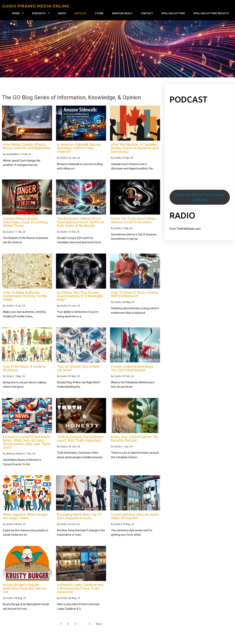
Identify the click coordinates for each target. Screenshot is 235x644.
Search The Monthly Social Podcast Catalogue (200, 199)
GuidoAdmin (13, 156)
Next (99, 626)
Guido (63, 160)
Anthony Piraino (15, 456)
